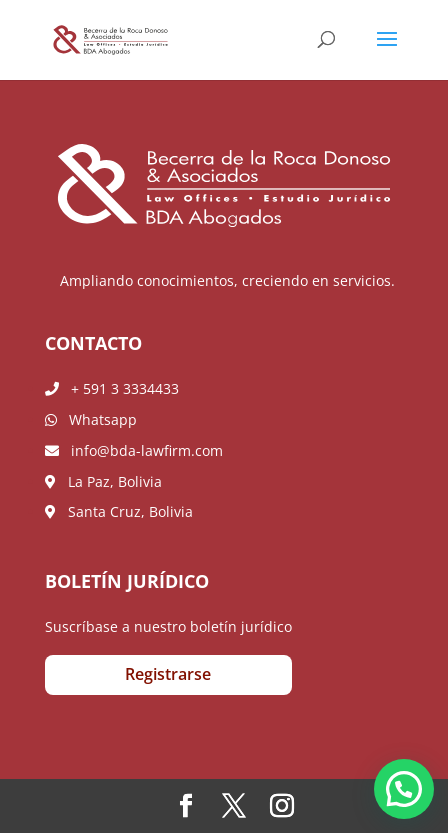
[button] (404, 789)
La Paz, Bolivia (103, 481)
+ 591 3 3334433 (112, 388)
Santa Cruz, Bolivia (119, 511)
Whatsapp (91, 419)
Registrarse (168, 674)
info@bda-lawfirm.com (134, 450)
